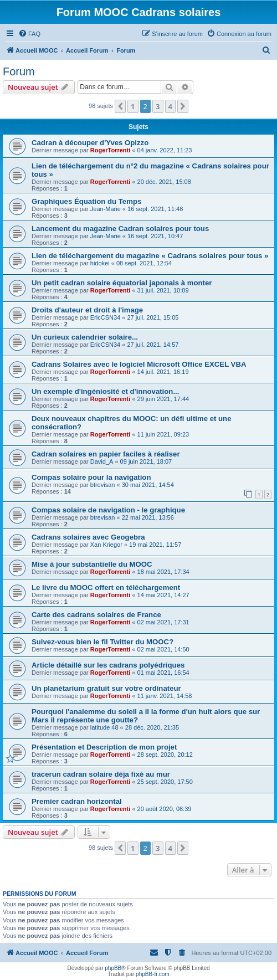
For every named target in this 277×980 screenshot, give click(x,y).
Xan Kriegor (106, 545)
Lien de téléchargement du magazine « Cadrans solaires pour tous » (150, 256)
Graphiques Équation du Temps (86, 201)
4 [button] (170, 106)
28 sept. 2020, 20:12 (165, 755)
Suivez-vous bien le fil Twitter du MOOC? (102, 642)
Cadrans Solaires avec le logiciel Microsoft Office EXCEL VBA (139, 364)
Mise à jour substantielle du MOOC (92, 564)
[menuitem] (29, 34)
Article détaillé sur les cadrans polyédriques (108, 665)
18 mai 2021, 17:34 (163, 572)
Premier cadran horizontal (77, 801)
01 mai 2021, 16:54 (163, 673)
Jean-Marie (106, 209)
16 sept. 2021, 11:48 (155, 209)
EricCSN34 (105, 317)
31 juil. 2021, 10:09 (163, 290)
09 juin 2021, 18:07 (146, 461)
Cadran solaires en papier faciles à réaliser (106, 454)
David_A (102, 461)
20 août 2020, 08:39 (165, 809)
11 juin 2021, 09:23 (163, 434)
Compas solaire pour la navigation (91, 477)
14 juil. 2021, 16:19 (163, 372)
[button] (120, 106)
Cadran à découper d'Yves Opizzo (90, 143)
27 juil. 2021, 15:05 (153, 317)
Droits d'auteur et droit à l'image (87, 310)
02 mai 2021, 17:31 (163, 622)
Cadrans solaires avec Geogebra (88, 537)
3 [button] (158, 106)
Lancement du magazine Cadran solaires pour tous (120, 229)
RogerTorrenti (111, 150)
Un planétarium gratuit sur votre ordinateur (106, 688)
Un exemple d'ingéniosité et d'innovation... (105, 391)
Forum (19, 71)
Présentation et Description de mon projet (104, 747)
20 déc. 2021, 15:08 (164, 182)
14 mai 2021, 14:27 (163, 595)
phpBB (113, 968)
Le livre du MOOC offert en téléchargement (106, 588)
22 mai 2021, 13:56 (148, 517)
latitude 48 (104, 727)
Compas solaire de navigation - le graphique (108, 510)
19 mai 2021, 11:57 (155, 545)
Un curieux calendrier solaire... (85, 337)
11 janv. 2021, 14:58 (165, 696)
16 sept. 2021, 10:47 (155, 236)
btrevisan (103, 485)
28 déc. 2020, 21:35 (152, 727)
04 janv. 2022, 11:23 (165, 150)
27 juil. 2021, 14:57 (153, 345)
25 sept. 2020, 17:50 (165, 782)
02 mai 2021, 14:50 (163, 649)
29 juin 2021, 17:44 (163, 399)
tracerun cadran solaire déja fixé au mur (101, 774)
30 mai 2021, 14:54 (148, 485)
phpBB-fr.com (153, 974)
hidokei (100, 263)
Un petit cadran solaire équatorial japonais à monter (122, 283)
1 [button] (133, 106)
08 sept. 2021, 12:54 (144, 263)
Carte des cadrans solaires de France (96, 615)
